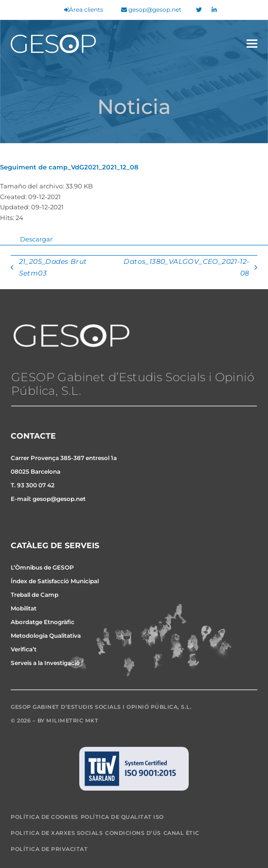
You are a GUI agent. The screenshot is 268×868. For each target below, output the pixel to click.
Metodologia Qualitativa (46, 636)
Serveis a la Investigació (45, 663)
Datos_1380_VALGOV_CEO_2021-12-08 (189, 268)
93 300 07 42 (36, 485)
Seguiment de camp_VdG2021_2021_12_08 (69, 167)
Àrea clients (84, 10)
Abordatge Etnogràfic (43, 622)
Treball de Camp (35, 595)
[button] (252, 44)
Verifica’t (24, 649)
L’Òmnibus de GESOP (42, 567)
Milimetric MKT (72, 720)
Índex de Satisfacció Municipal (55, 581)
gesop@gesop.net (151, 10)
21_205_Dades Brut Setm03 (49, 268)
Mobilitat (24, 608)
